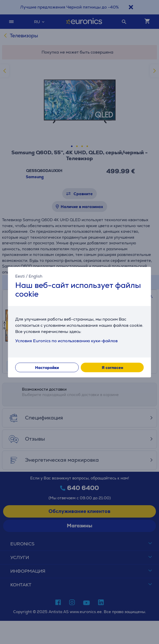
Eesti (20, 276)
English (35, 276)
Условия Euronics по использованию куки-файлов (66, 341)
